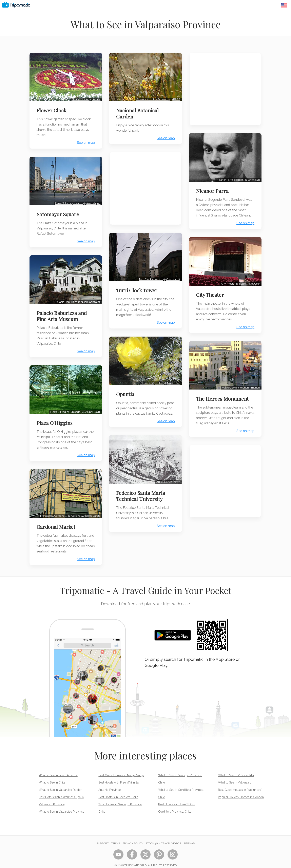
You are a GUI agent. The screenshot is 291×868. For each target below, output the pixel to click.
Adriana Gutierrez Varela (85, 511)
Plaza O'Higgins (55, 419)
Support (102, 838)
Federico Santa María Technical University (141, 497)
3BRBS (175, 98)
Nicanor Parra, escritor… (230, 179)
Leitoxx (95, 98)
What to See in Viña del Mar (236, 770)
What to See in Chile (52, 777)
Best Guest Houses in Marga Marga (121, 770)
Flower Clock (52, 109)
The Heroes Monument (223, 395)
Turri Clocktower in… (150, 277)
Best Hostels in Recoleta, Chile (118, 792)
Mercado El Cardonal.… (53, 511)
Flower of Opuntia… (151, 380)
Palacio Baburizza (66, 299)
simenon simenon (248, 384)
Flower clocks (79, 98)
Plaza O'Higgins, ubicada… (65, 408)
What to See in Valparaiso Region (61, 785)
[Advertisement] (145, 188)
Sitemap (189, 838)
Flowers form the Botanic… (152, 98)
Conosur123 (172, 277)
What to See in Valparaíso (235, 777)
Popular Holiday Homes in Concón (241, 792)
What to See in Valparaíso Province (62, 806)
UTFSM (160, 483)
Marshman (173, 380)
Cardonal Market (57, 522)
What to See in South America (58, 770)
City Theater (211, 293)
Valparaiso (228, 384)
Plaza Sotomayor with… (68, 201)
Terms (115, 838)
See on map (85, 142)
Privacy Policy (133, 838)
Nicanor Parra (213, 190)
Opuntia (126, 391)
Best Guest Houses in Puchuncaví (240, 785)
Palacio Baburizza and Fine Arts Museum (62, 313)
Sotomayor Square (59, 212)
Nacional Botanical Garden (138, 112)
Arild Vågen (93, 201)
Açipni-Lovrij (92, 408)
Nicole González (90, 299)
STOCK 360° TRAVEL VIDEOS (163, 838)
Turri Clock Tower (138, 288)
